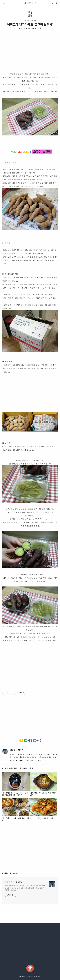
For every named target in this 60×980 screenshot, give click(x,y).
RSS (40, 760)
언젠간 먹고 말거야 (30, 3)
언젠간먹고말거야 (24, 28)
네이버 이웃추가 (30, 760)
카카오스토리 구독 (16, 760)
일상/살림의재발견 (30, 21)
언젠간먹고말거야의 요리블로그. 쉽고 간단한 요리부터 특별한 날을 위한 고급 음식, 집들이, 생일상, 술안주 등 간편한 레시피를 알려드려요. (25, 888)
